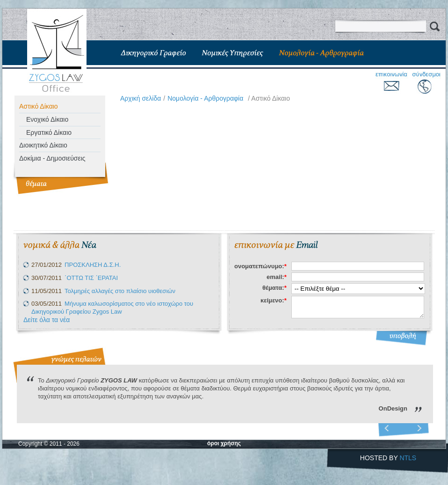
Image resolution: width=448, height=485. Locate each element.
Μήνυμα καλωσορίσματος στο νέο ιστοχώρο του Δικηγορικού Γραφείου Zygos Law (112, 308)
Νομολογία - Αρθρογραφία (205, 98)
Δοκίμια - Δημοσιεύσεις (52, 158)
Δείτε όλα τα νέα (47, 320)
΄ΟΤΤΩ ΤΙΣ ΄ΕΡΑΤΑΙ (91, 278)
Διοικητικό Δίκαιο (43, 145)
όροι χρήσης (224, 443)
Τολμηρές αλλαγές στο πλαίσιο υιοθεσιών (120, 291)
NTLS (408, 458)
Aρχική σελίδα (141, 98)
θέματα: (275, 288)
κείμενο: (274, 300)
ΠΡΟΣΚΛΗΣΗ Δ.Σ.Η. (93, 265)
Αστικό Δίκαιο (39, 106)
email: (277, 277)
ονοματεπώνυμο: (260, 266)
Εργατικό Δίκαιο (49, 132)
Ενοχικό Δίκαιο (47, 119)
